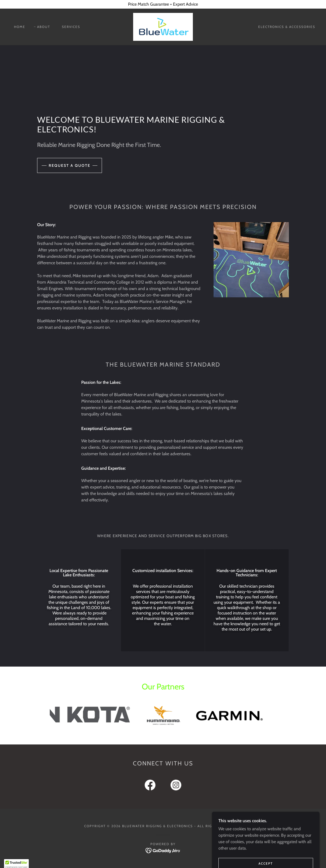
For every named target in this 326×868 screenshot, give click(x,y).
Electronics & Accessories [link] (287, 27)
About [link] (44, 27)
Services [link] (71, 27)
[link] (163, 26)
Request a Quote (70, 165)
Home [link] (20, 27)
